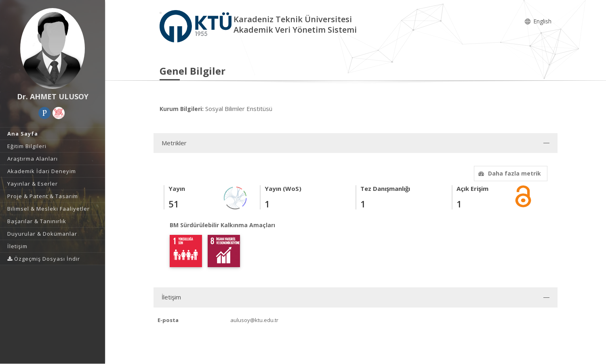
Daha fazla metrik (509, 173)
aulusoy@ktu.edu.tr (254, 320)
